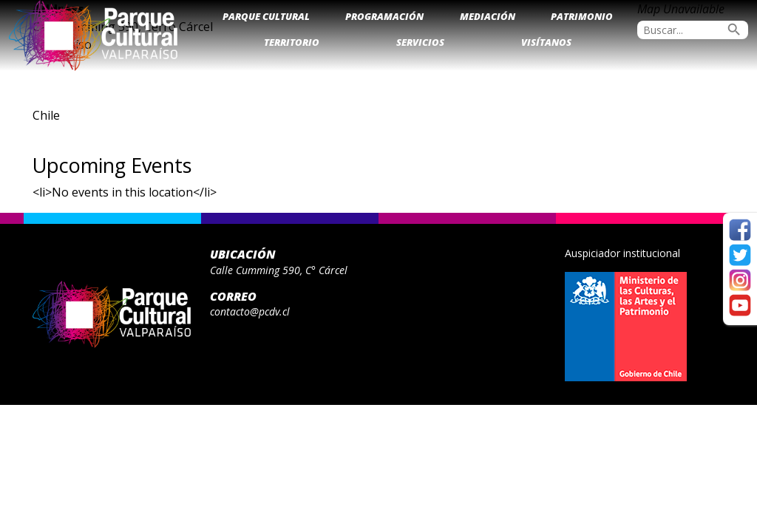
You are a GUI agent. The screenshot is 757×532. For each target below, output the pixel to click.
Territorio (292, 42)
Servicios (420, 42)
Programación (384, 16)
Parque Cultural (266, 16)
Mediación (488, 16)
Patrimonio (582, 16)
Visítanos (546, 42)
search (734, 30)
